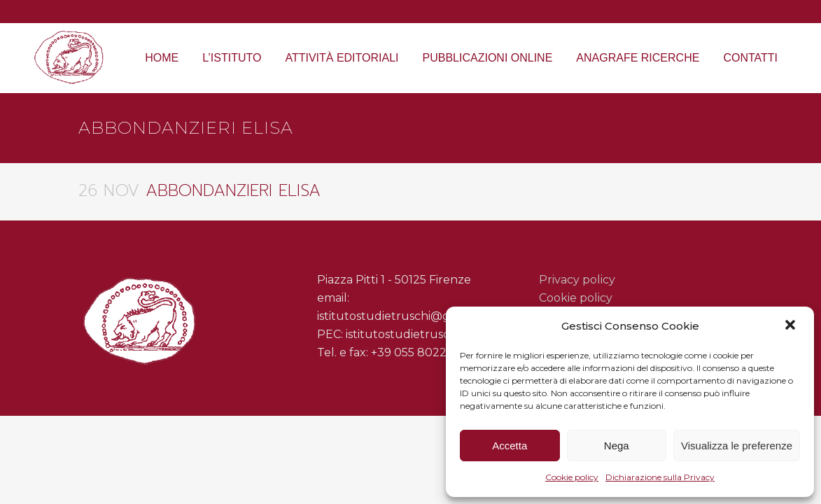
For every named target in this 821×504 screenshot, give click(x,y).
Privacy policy (577, 280)
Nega (617, 446)
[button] (792, 326)
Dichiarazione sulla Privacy (660, 477)
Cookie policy (572, 477)
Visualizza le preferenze (737, 446)
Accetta (510, 446)
